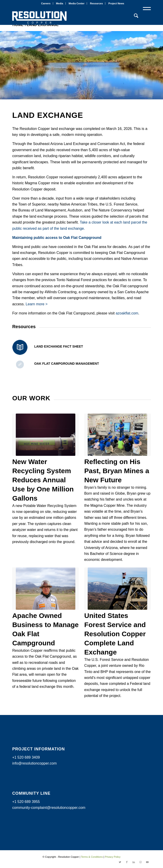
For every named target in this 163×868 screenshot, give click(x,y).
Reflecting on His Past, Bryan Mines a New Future (117, 471)
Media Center (77, 3)
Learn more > (37, 304)
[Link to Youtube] (147, 862)
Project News (116, 3)
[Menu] (145, 16)
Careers (46, 3)
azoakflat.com (127, 313)
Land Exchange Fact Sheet (58, 346)
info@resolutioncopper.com (34, 763)
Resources (96, 3)
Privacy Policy (113, 857)
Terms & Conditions (92, 857)
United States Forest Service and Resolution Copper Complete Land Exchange (115, 634)
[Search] (134, 16)
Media (60, 3)
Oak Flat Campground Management (67, 364)
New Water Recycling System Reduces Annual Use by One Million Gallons (43, 480)
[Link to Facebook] (127, 862)
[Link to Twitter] (120, 862)
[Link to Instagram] (141, 862)
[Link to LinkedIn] (134, 862)
